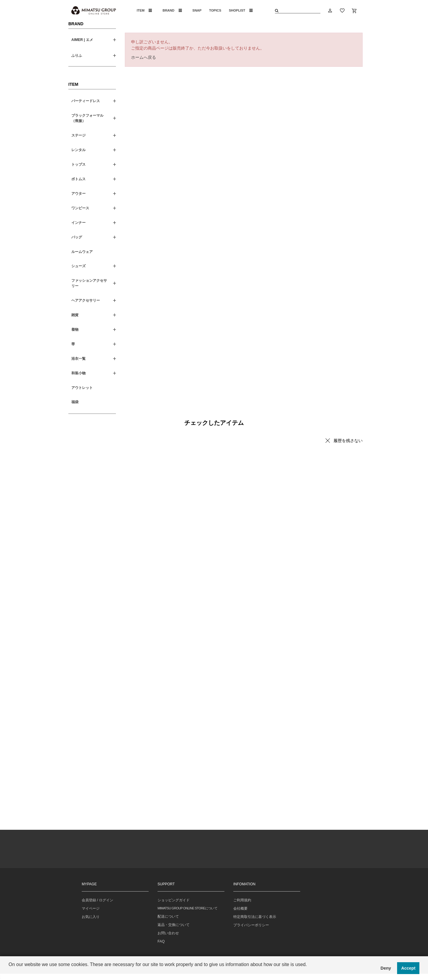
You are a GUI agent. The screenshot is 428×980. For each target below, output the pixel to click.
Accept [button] (408, 968)
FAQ (161, 941)
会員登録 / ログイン (97, 900)
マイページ (91, 908)
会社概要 (240, 908)
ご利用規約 (242, 900)
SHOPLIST (241, 10)
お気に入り (91, 917)
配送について (168, 916)
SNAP (197, 10)
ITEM (144, 10)
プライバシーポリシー (251, 925)
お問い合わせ (168, 933)
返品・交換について (174, 925)
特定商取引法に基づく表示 (255, 917)
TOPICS (215, 10)
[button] (10, 972)
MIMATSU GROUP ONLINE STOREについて (187, 908)
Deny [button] (386, 968)
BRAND (172, 10)
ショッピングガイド (174, 900)
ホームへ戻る (144, 57)
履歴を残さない (348, 441)
